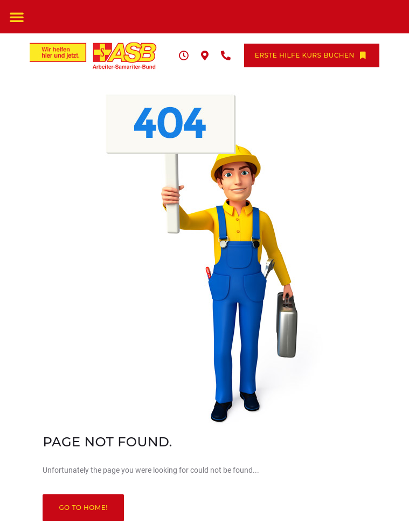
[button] (17, 17)
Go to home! (83, 507)
